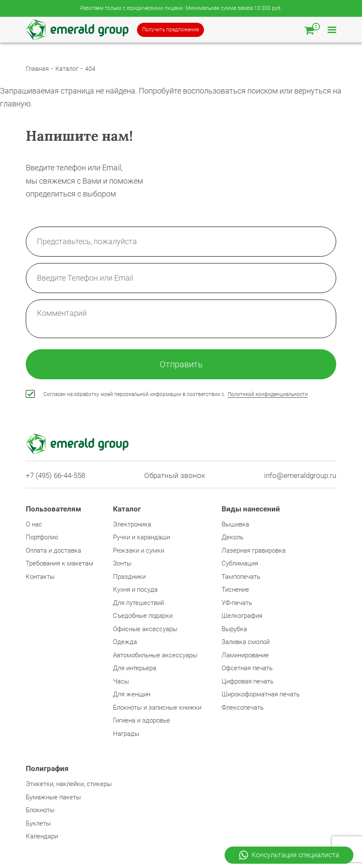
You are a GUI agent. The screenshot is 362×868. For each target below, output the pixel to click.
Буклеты (38, 823)
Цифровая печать (248, 681)
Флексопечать (243, 708)
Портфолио (42, 537)
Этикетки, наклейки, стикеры (69, 784)
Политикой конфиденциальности (268, 394)
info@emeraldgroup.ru (300, 476)
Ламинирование (245, 655)
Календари (42, 836)
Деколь (233, 537)
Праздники (129, 577)
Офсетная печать (247, 668)
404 (90, 69)
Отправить (181, 364)
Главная (37, 69)
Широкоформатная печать (261, 694)
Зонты (122, 563)
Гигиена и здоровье (141, 720)
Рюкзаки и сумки (138, 550)
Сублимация (240, 563)
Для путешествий (138, 603)
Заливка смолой (246, 642)
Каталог (67, 69)
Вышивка (235, 524)
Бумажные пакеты (53, 797)
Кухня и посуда (135, 590)
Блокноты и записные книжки (157, 708)
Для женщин (132, 694)
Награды (126, 734)
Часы (121, 681)
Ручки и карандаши (141, 537)
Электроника (132, 524)
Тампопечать (241, 577)
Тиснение (235, 590)
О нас (34, 524)
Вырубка (234, 629)
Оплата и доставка (53, 550)
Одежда (125, 642)
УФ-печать (237, 603)
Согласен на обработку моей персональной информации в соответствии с (176, 395)
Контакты (40, 577)
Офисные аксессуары (145, 629)
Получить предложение (170, 30)
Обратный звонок (175, 476)
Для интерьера (135, 668)
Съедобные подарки (143, 616)
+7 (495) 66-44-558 (55, 476)
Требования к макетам (59, 563)
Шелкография (242, 616)
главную (15, 104)
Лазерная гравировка (254, 550)
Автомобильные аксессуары (155, 655)
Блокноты (40, 810)
